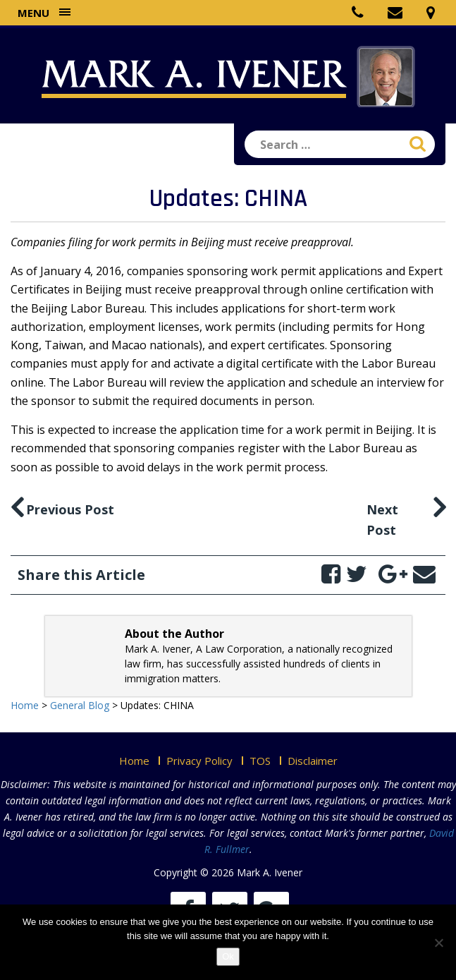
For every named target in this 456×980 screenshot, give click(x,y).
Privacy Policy (199, 761)
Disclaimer (313, 761)
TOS (260, 761)
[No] (438, 943)
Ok (228, 956)
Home (134, 761)
